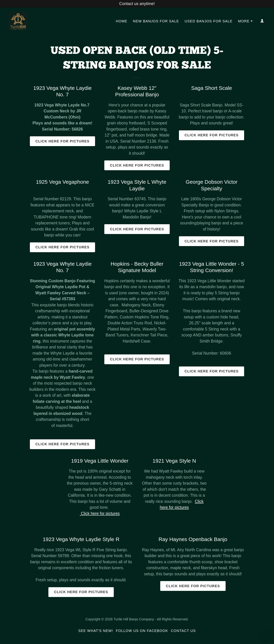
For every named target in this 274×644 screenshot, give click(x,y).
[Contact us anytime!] (137, 4)
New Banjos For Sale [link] (156, 21)
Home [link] (122, 21)
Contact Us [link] (183, 631)
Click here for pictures (62, 141)
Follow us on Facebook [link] (142, 631)
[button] (246, 21)
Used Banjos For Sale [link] (208, 21)
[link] (18, 20)
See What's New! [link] (96, 631)
